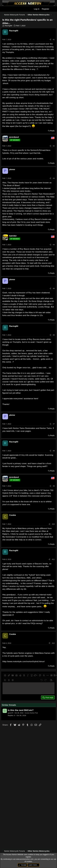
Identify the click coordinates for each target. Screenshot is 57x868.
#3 (54, 178)
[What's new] (53, 9)
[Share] (50, 40)
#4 (54, 245)
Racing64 (8, 26)
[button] (5, 675)
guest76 (11, 713)
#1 (54, 40)
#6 (54, 335)
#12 (53, 643)
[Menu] (4, 9)
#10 (53, 524)
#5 (54, 288)
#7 (54, 424)
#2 (54, 146)
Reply (52, 131)
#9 (54, 486)
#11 (53, 559)
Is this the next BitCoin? (21, 710)
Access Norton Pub (31, 713)
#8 (54, 451)
